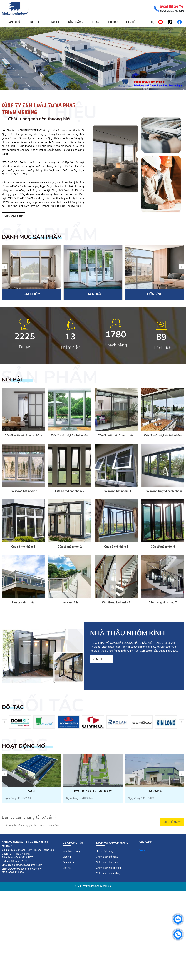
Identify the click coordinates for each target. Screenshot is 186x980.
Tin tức (113, 22)
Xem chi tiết (13, 217)
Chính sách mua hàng (108, 873)
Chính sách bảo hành (108, 862)
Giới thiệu (35, 22)
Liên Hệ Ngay (172, 822)
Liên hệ (131, 22)
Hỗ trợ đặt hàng (105, 851)
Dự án (96, 22)
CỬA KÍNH (155, 294)
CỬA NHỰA (93, 294)
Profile (55, 22)
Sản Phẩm (76, 22)
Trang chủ (13, 22)
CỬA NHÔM (31, 294)
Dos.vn (142, 850)
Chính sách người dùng (109, 868)
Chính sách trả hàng (107, 857)
